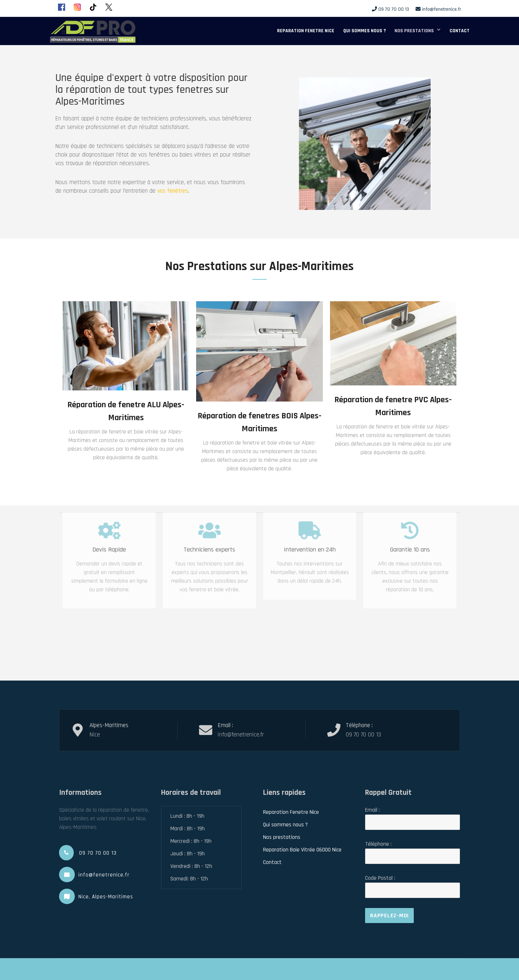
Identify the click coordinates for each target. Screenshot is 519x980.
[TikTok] (93, 7)
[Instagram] (77, 7)
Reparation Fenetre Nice (306, 31)
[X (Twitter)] (109, 7)
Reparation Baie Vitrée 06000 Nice (302, 850)
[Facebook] (62, 7)
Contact (460, 31)
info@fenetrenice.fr (442, 9)
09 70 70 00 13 (394, 9)
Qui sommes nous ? (365, 31)
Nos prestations (414, 31)
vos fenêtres (156, 191)
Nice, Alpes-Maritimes (106, 897)
